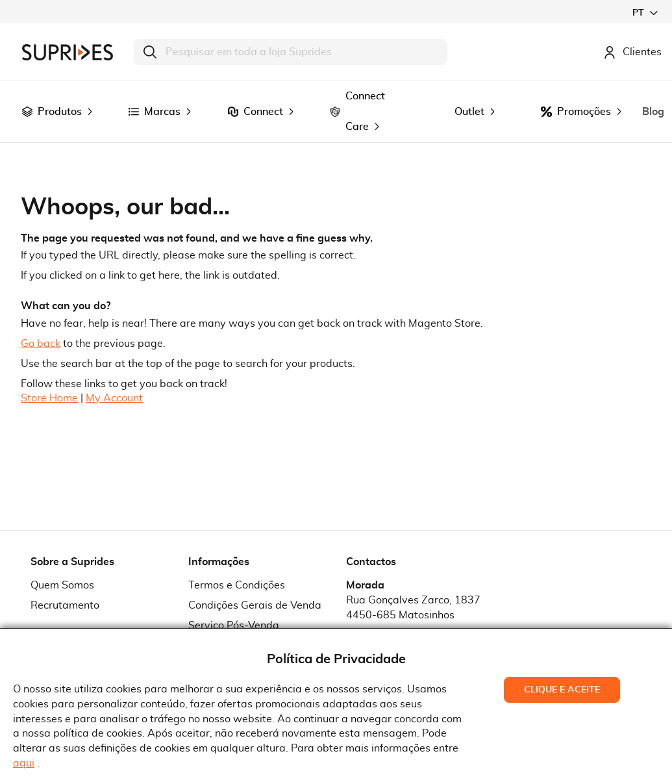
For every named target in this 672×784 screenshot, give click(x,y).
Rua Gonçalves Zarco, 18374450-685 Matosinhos (413, 608)
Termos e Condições (237, 585)
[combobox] (291, 52)
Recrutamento (65, 605)
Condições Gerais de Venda (255, 605)
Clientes (632, 52)
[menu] (336, 112)
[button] (645, 13)
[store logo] (68, 52)
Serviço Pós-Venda (234, 626)
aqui (24, 763)
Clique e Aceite (562, 690)
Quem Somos (62, 585)
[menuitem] (27, 112)
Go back (41, 344)
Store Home (49, 398)
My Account (114, 398)
